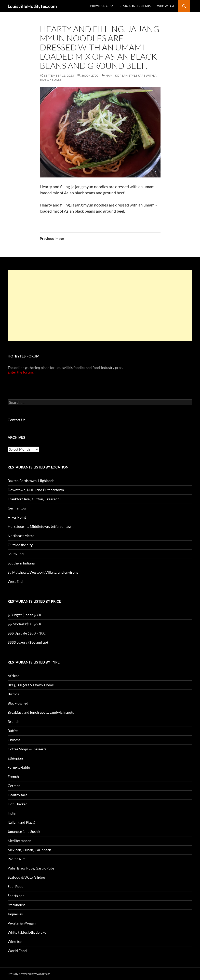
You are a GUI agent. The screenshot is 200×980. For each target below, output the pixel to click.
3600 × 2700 (90, 75)
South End (16, 554)
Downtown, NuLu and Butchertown (36, 490)
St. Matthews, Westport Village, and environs (43, 572)
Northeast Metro (21, 536)
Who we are (166, 6)
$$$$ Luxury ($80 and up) (28, 642)
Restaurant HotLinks (135, 6)
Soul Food (16, 886)
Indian (13, 813)
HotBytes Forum (101, 6)
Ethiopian (15, 758)
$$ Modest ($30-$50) (24, 624)
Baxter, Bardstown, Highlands (31, 481)
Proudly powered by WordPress (29, 974)
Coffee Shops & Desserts (27, 749)
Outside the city (20, 545)
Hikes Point (17, 517)
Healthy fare (17, 795)
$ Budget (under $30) (24, 615)
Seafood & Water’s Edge (26, 877)
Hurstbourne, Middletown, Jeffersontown (41, 526)
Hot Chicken (18, 804)
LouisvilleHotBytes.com (32, 6)
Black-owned (18, 703)
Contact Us (16, 420)
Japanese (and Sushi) (24, 831)
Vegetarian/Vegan (22, 923)
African (14, 676)
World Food (17, 951)
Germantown (18, 508)
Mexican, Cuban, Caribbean (29, 850)
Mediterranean (19, 841)
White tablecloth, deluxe (27, 932)
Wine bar (15, 941)
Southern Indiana (21, 563)
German (14, 786)
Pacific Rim (17, 859)
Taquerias (15, 914)
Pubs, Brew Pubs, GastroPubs (31, 868)
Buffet (13, 731)
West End (15, 581)
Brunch (14, 721)
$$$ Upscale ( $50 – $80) (27, 633)
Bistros (13, 694)
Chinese (14, 740)
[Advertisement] (100, 305)
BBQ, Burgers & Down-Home (31, 685)
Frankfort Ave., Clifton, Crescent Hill (37, 499)
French (13, 776)
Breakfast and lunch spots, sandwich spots (41, 712)
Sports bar (16, 896)
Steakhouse (17, 905)
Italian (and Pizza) (21, 822)
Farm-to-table (19, 767)
